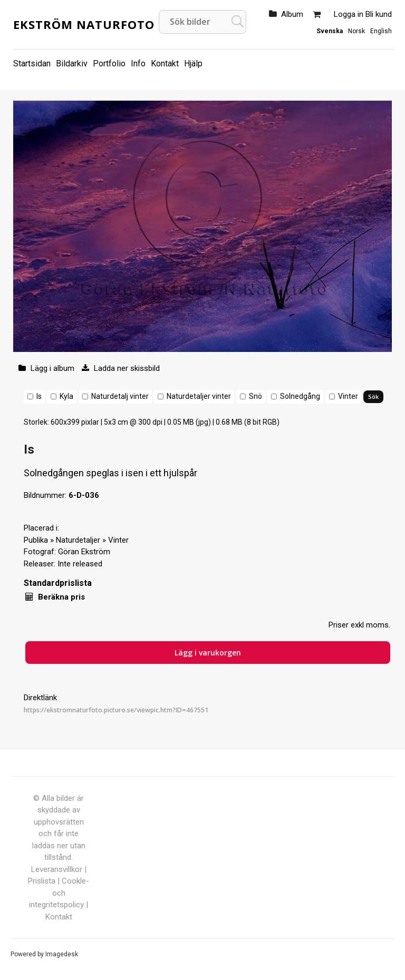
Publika (36, 540)
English (381, 31)
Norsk (356, 31)
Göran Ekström (84, 552)
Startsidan (32, 63)
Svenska (330, 31)
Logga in (349, 14)
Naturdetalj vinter (120, 396)
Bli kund (379, 14)
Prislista (42, 881)
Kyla (66, 396)
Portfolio (109, 63)
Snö (255, 396)
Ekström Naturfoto (84, 24)
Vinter (348, 396)
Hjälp (193, 63)
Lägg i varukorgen (208, 653)
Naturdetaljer (78, 540)
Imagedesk (62, 954)
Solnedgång (300, 396)
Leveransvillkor (57, 869)
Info (138, 63)
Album (292, 14)
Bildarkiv (72, 63)
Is (39, 396)
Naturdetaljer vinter (199, 396)
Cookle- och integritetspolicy (59, 893)
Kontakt (165, 63)
